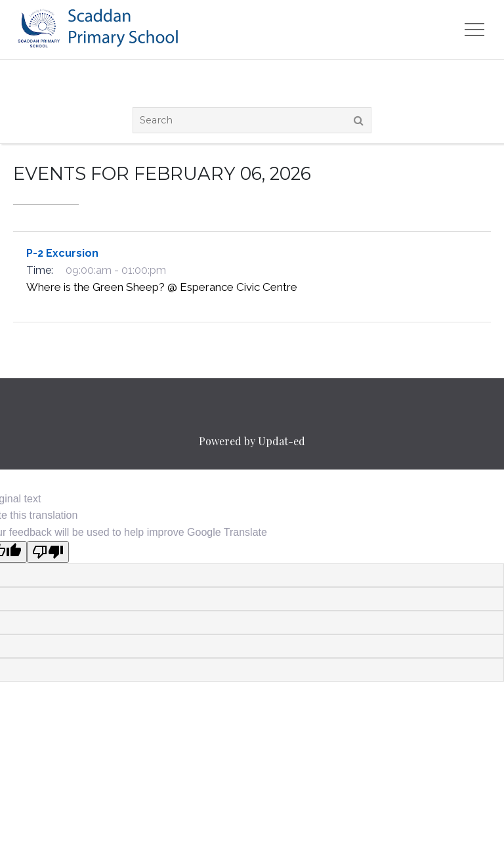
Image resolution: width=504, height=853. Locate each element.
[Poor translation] (48, 552)
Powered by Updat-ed (252, 441)
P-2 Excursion (62, 253)
